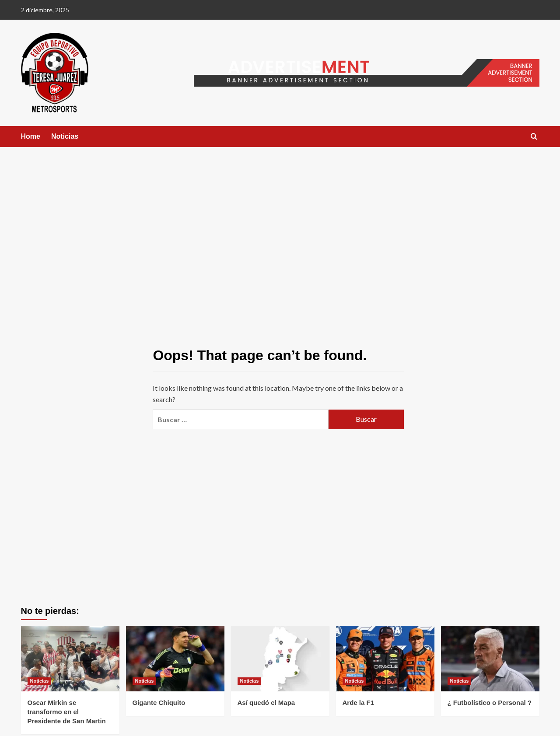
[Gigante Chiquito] (175, 659)
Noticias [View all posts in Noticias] (40, 681)
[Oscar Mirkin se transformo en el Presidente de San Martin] (70, 659)
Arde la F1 (359, 703)
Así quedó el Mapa (266, 703)
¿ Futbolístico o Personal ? (490, 703)
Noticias (65, 136)
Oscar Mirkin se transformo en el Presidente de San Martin (67, 712)
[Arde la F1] (385, 659)
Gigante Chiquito (159, 703)
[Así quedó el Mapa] (280, 659)
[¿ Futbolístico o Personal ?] (490, 659)
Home (31, 136)
